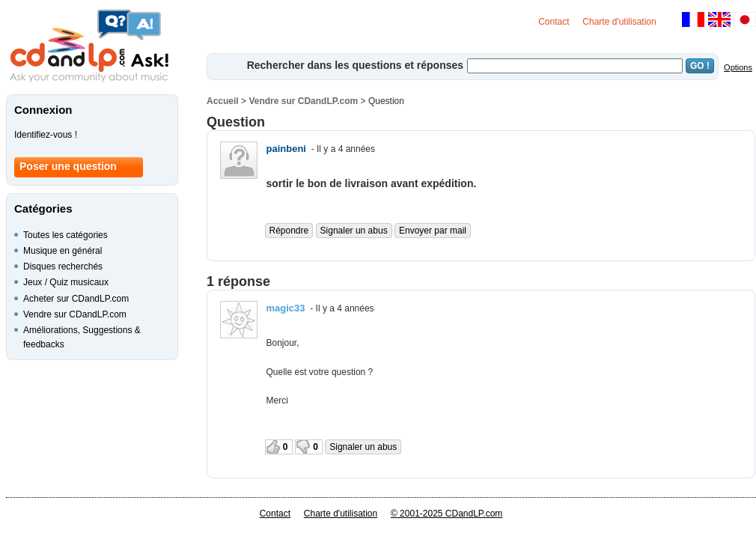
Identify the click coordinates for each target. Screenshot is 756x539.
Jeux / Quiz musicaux (66, 282)
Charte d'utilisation (619, 22)
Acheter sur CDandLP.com (76, 299)
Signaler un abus (354, 231)
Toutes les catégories (65, 235)
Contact (554, 22)
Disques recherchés (63, 267)
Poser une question (68, 166)
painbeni (286, 149)
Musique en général (63, 251)
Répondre (289, 231)
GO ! (700, 66)
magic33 (286, 308)
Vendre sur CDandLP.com (303, 101)
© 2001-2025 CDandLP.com (446, 514)
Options (738, 67)
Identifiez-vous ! (46, 135)
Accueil (223, 101)
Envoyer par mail (433, 231)
